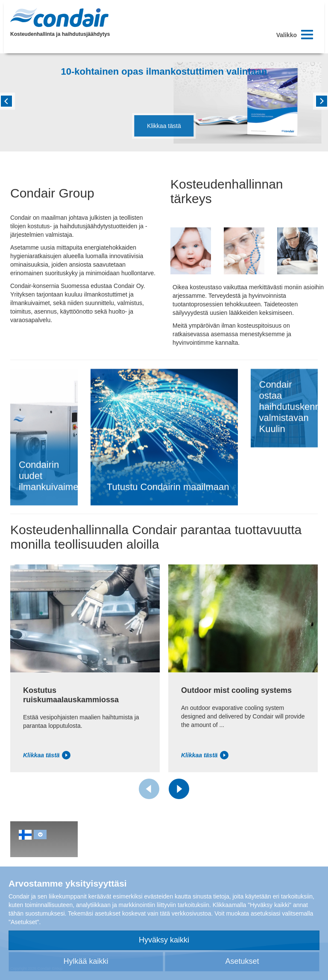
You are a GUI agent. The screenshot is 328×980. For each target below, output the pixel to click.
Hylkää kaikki (86, 961)
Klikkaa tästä (164, 126)
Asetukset (242, 961)
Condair (59, 17)
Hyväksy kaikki (164, 940)
